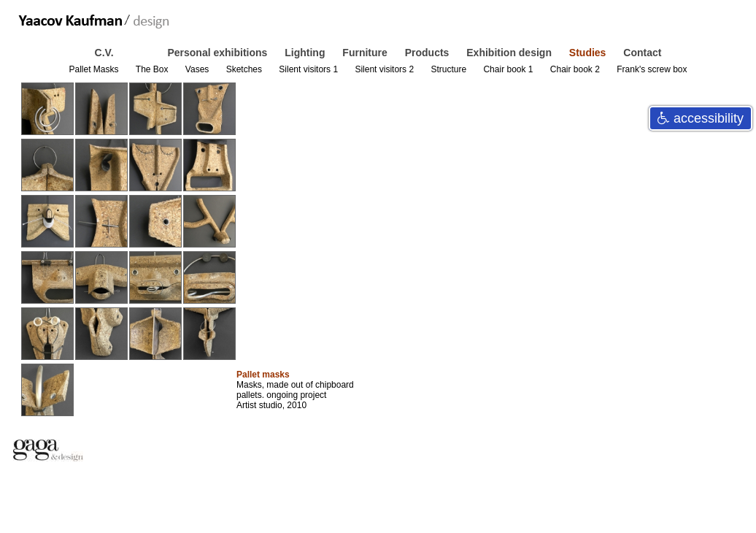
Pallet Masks (94, 69)
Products (429, 53)
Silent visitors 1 (309, 69)
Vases (198, 69)
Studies (589, 53)
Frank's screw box (652, 69)
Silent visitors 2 (385, 69)
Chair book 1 (509, 69)
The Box (153, 69)
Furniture (366, 53)
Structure (450, 69)
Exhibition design (510, 53)
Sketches (246, 69)
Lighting (306, 53)
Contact (642, 53)
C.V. (106, 53)
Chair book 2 (576, 69)
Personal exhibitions (219, 53)
